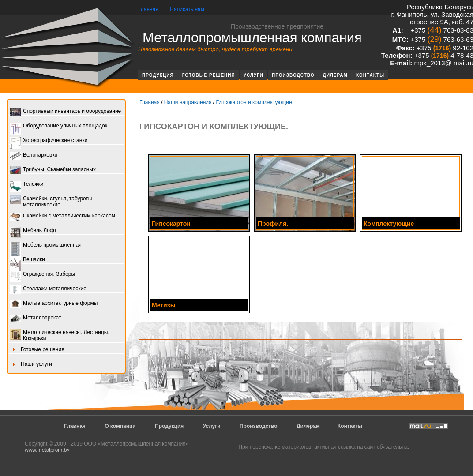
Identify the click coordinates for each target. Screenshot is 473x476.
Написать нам (187, 9)
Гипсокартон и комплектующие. (255, 102)
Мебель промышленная (46, 245)
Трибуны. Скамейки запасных (53, 170)
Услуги (253, 75)
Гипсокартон (171, 224)
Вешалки (27, 260)
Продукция (158, 75)
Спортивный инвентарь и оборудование (65, 112)
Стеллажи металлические (48, 289)
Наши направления (188, 102)
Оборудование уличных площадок (58, 126)
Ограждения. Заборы (42, 275)
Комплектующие (389, 224)
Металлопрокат (36, 318)
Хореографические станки (49, 141)
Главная (148, 9)
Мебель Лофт (33, 231)
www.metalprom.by (47, 450)
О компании (120, 426)
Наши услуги (31, 365)
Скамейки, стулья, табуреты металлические (51, 202)
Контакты (370, 75)
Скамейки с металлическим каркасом (62, 216)
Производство (293, 75)
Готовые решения (209, 75)
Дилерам (335, 75)
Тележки (26, 185)
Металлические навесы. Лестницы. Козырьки (60, 335)
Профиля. (273, 224)
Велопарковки (34, 156)
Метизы (164, 305)
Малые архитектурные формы (54, 304)
